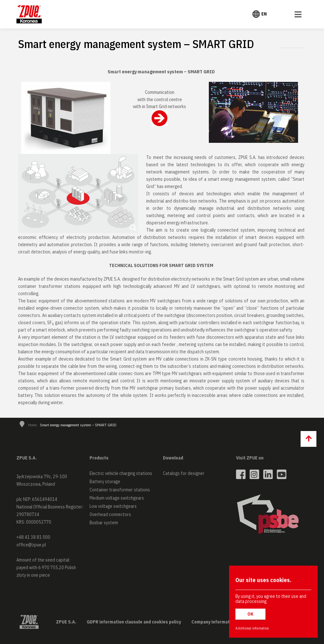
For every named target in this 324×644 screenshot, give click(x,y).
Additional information (252, 628)
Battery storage (105, 482)
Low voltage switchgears (113, 506)
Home (32, 425)
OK (250, 614)
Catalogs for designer (184, 473)
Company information (214, 622)
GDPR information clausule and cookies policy (134, 622)
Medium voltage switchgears (117, 498)
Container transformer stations (120, 490)
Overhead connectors (110, 514)
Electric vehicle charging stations (121, 473)
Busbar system (104, 523)
